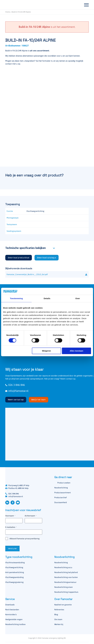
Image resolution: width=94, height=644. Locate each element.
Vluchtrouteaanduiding (15, 563)
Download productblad (19, 258)
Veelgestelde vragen (14, 619)
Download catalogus (47, 258)
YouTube (18, 503)
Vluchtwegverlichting (14, 567)
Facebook (13, 503)
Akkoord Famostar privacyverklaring (25, 539)
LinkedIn (7, 503)
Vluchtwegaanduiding (14, 577)
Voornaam (10, 516)
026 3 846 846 (14, 494)
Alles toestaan (76, 351)
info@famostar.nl (16, 496)
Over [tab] (78, 298)
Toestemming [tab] (16, 298)
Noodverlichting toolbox (15, 624)
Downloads (10, 605)
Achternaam (31, 516)
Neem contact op (16, 400)
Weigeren (46, 351)
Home (8, 12)
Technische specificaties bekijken (26, 248)
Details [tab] (47, 298)
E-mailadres (11, 527)
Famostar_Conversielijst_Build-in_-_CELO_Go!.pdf (27, 274)
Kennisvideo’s (11, 614)
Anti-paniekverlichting (15, 572)
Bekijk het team (39, 400)
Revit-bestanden (12, 610)
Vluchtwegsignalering (14, 582)
